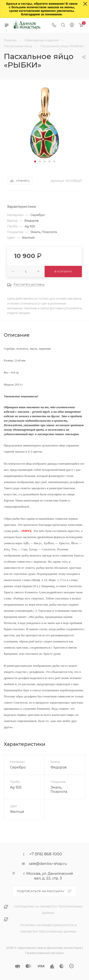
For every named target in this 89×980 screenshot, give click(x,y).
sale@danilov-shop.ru (48, 863)
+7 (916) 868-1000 (46, 854)
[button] (35, 161)
